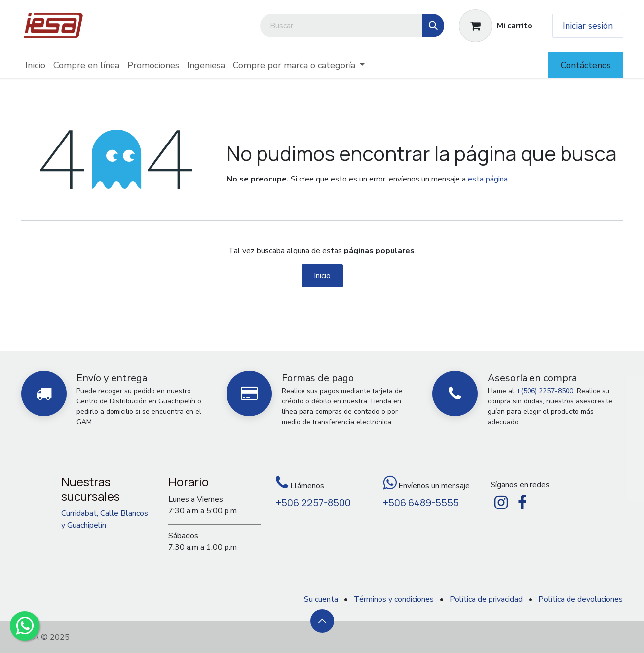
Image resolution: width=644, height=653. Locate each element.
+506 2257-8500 (313, 502)
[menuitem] (35, 65)
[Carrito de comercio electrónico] (496, 26)
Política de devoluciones (581, 599)
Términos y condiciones (394, 599)
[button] (322, 621)
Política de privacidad (486, 599)
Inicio (322, 276)
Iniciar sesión (588, 26)
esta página (488, 179)
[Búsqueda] (433, 26)
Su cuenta (321, 599)
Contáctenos (586, 65)
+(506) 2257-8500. (546, 391)
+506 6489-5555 (421, 502)
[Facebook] (522, 503)
